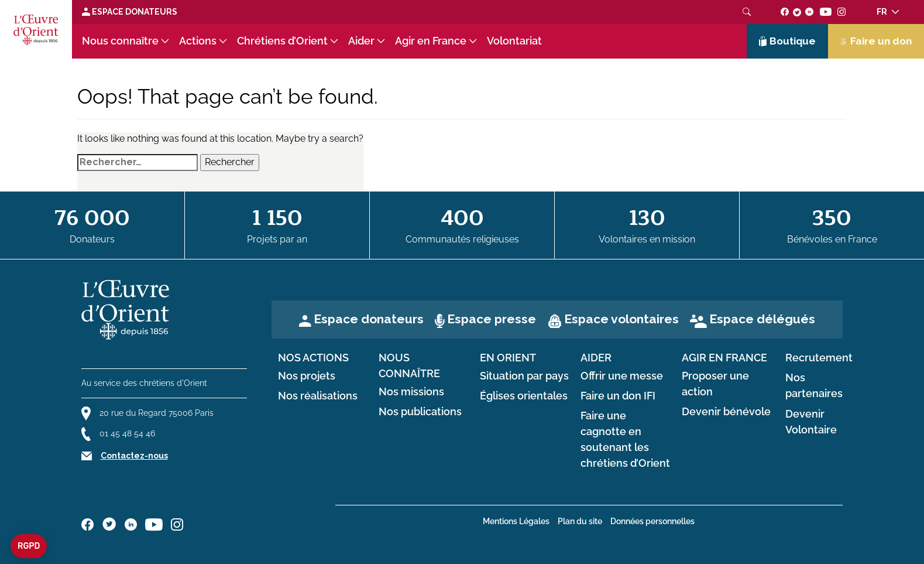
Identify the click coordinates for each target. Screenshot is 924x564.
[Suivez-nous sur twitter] (797, 12)
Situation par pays (524, 376)
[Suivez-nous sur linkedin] (810, 12)
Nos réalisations (318, 396)
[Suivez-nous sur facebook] (785, 12)
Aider (361, 41)
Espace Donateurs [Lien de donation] (130, 12)
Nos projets (307, 376)
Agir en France (431, 41)
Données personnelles (652, 521)
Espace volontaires (621, 319)
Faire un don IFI (618, 396)
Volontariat (514, 41)
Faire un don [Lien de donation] (876, 41)
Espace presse (492, 319)
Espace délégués (762, 319)
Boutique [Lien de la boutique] (788, 41)
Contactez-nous (134, 456)
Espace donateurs (369, 319)
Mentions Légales (516, 521)
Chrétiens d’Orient (282, 41)
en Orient (508, 358)
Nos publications (420, 412)
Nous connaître (120, 41)
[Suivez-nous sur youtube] (825, 12)
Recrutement (819, 358)
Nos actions (313, 358)
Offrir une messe (622, 376)
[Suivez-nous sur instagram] (842, 12)
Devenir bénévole (726, 412)
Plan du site (580, 521)
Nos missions (411, 392)
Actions (198, 41)
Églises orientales (524, 396)
